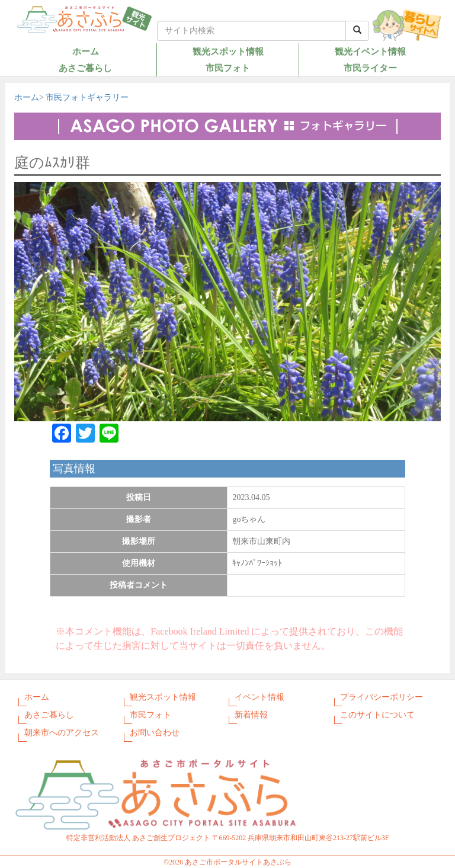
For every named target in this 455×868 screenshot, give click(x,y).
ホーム (86, 51)
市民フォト (228, 68)
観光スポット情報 (228, 51)
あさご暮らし (85, 68)
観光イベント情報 (370, 51)
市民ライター (370, 68)
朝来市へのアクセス (62, 733)
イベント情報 (259, 697)
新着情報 (251, 715)
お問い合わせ (155, 733)
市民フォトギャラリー (87, 97)
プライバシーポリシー (382, 697)
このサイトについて (377, 715)
